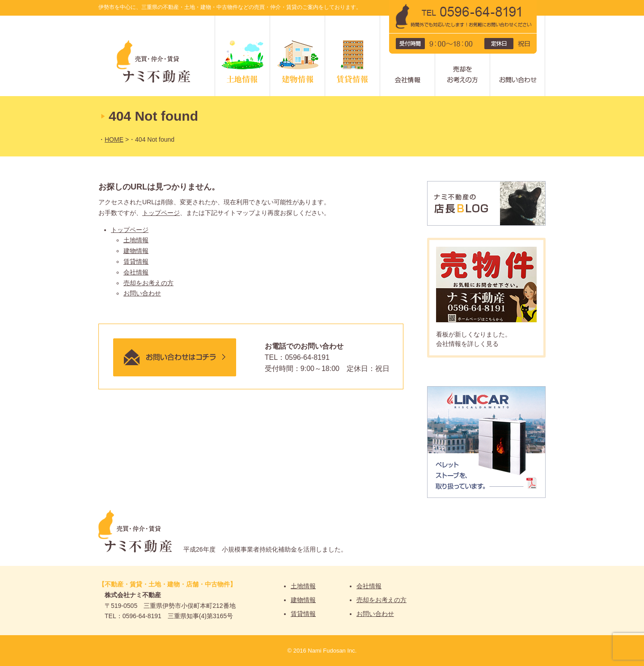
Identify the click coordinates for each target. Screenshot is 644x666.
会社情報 (435, 19)
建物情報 (325, 19)
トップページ (161, 213)
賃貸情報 (380, 19)
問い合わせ (545, 19)
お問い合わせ (142, 293)
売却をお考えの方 (490, 19)
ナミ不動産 (157, 56)
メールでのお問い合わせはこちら (175, 357)
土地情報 (270, 19)
